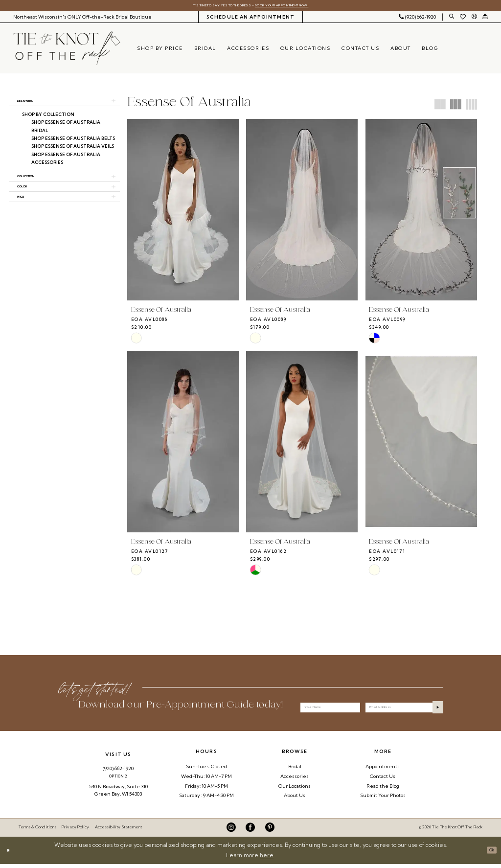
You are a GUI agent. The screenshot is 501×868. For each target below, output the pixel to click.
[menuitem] (82, 19)
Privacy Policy (75, 831)
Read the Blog (383, 790)
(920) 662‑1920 (118, 772)
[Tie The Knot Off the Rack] (67, 51)
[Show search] (452, 19)
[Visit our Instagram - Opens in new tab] (231, 832)
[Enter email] (404, 709)
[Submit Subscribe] (435, 709)
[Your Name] (330, 709)
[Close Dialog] (10, 854)
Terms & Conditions (37, 831)
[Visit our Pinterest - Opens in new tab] (270, 832)
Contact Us (383, 780)
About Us (295, 800)
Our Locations (295, 790)
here (267, 859)
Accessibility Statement (118, 831)
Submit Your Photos (383, 800)
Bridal (295, 770)
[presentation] (183, 212)
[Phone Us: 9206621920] (418, 19)
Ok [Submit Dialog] (489, 854)
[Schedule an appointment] (251, 19)
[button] (474, 19)
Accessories (295, 780)
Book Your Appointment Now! (301, 7)
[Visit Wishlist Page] (463, 19)
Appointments (383, 770)
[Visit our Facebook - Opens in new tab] (250, 832)
